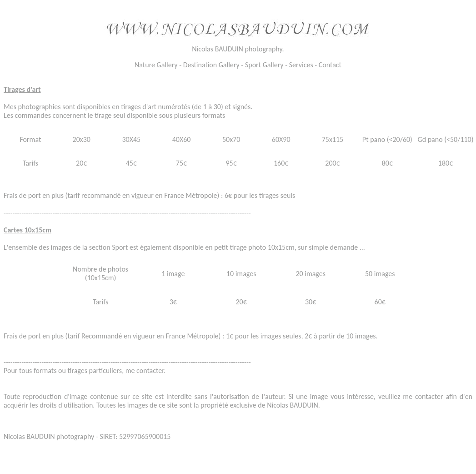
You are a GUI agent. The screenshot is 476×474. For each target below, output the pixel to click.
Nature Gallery (156, 65)
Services (301, 65)
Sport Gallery (264, 65)
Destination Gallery (211, 65)
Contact (330, 65)
